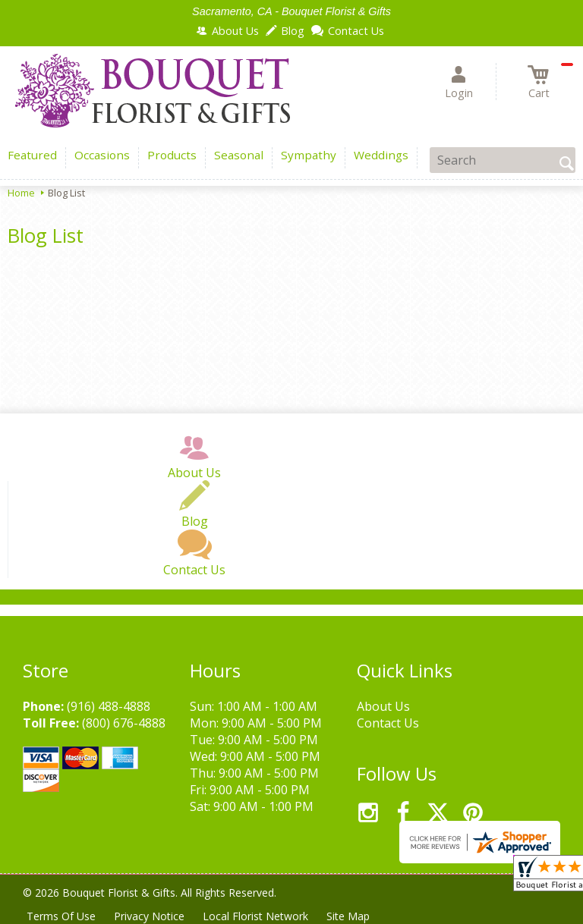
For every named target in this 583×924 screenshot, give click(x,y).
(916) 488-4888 (109, 706)
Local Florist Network (255, 916)
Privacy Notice (149, 916)
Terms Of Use (61, 916)
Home (21, 193)
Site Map (348, 916)
